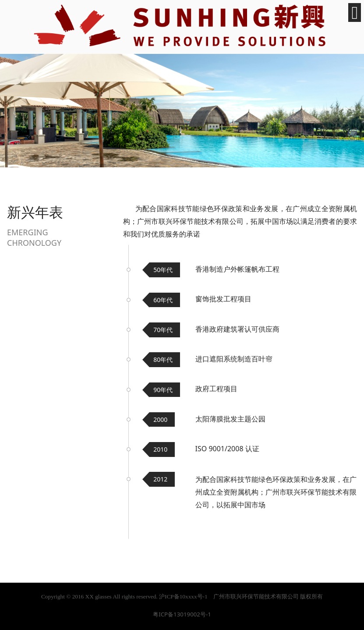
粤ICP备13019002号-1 (182, 614)
